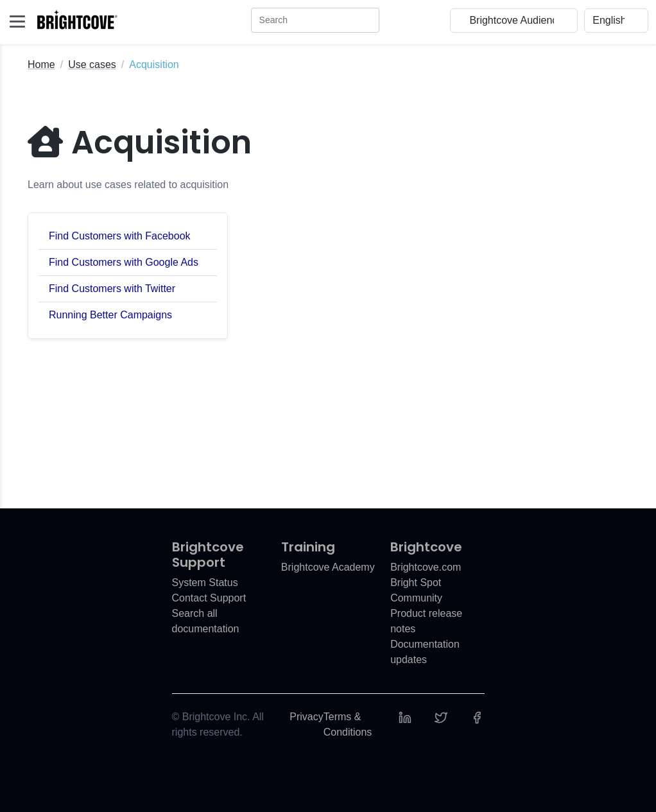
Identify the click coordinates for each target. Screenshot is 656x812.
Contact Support (209, 598)
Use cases (92, 65)
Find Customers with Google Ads (124, 262)
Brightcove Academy (328, 567)
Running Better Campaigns (110, 315)
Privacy (306, 717)
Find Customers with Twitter (112, 289)
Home (41, 65)
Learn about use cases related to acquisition (128, 185)
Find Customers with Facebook (120, 236)
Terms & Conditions (348, 724)
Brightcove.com (426, 567)
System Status (205, 583)
